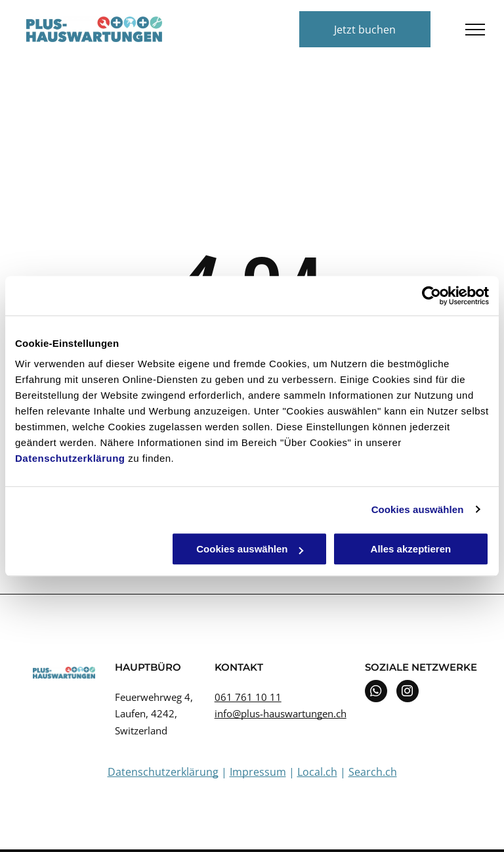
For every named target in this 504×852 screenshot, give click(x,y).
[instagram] (408, 693)
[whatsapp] (376, 693)
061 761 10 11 (248, 697)
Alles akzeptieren (411, 549)
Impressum (258, 772)
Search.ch (373, 772)
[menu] (475, 30)
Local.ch (317, 772)
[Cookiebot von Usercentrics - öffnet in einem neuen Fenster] (431, 296)
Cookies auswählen (418, 509)
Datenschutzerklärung (70, 458)
